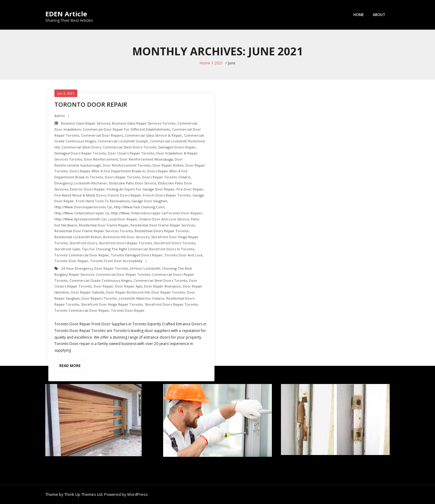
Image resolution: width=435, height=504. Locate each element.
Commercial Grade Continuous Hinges (101, 280)
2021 (219, 63)
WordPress (137, 494)
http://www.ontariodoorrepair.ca (82, 213)
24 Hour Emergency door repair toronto (95, 268)
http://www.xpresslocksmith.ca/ (80, 219)
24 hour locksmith (145, 268)
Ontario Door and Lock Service (164, 219)
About (379, 15)
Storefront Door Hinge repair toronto (112, 304)
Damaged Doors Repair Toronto (80, 153)
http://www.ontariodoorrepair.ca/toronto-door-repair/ (157, 213)
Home (359, 15)
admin (60, 116)
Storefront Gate (67, 249)
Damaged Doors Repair (177, 147)
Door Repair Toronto (168, 292)
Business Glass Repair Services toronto (144, 123)
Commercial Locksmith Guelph (123, 141)
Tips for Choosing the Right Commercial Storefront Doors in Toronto (138, 249)
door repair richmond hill (128, 292)
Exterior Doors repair (87, 189)
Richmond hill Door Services (126, 237)
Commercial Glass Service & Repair (153, 135)
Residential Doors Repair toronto (162, 231)
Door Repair (103, 286)
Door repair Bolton (168, 165)
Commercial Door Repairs (102, 135)
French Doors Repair (124, 195)
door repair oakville (88, 292)
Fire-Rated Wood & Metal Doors (80, 195)
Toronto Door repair (91, 104)
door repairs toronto (99, 298)
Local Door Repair (123, 219)
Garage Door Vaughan (149, 201)
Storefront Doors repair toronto (125, 243)
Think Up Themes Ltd (83, 494)
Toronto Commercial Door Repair (82, 255)
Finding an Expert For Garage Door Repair (141, 189)
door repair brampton (163, 286)
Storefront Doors (83, 243)
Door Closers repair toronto (131, 153)
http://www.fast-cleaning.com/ (139, 207)
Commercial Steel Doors (81, 147)
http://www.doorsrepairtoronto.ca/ (83, 207)
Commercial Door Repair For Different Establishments (126, 129)
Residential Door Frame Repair (104, 225)
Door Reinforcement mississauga (146, 159)
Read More (70, 366)
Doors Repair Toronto (122, 177)
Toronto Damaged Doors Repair (137, 255)
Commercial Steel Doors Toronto (130, 147)
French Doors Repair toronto (167, 195)
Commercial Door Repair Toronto (123, 274)
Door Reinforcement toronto (127, 165)
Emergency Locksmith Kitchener (81, 183)
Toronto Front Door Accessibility (116, 261)
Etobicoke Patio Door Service (133, 183)
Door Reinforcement (101, 159)
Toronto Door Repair (71, 261)
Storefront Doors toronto (175, 243)
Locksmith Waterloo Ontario (142, 298)
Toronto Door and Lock (183, 255)
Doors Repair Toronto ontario (166, 177)
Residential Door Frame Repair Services (163, 225)
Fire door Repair (190, 189)
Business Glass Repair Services (86, 123)
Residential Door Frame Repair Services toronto (94, 231)
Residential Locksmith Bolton (78, 237)
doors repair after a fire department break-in (107, 171)
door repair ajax (129, 286)
